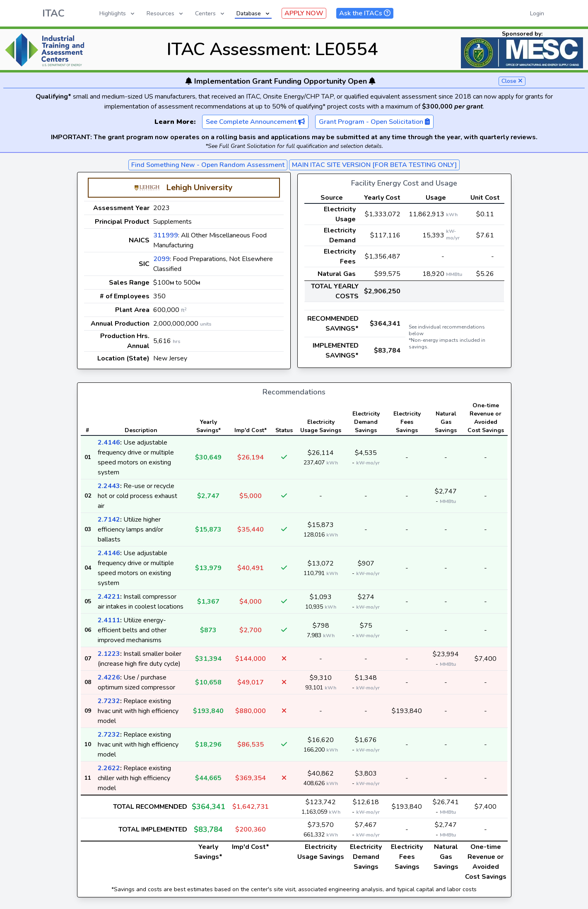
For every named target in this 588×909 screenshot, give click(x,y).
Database (254, 13)
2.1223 (109, 654)
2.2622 (109, 768)
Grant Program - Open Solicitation (374, 122)
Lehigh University (199, 187)
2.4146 (109, 442)
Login (537, 13)
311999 (166, 235)
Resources (165, 13)
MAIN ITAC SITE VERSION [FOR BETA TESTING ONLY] (374, 165)
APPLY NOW (304, 13)
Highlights (118, 13)
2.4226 (109, 677)
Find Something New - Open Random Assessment (208, 165)
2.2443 (109, 486)
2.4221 (109, 597)
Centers (210, 13)
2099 (161, 259)
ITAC (53, 13)
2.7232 (109, 701)
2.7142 (109, 520)
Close (512, 81)
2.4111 (109, 620)
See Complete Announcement (255, 122)
